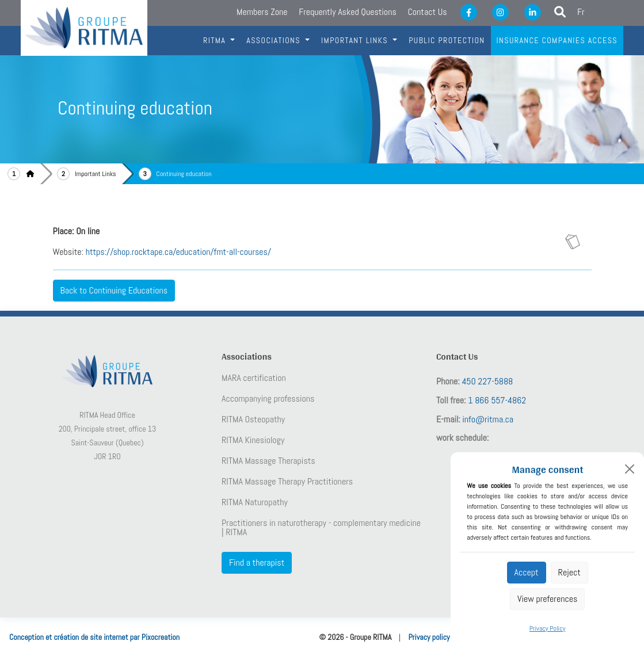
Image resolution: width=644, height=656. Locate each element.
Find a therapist (257, 562)
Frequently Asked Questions (348, 12)
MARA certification (254, 378)
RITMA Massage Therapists (268, 461)
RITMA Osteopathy (253, 419)
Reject (569, 572)
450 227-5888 (487, 381)
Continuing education (184, 174)
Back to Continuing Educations (114, 290)
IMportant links (356, 40)
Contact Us (427, 12)
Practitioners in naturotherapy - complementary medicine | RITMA (321, 528)
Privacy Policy (548, 628)
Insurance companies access (557, 40)
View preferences (547, 599)
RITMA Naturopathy (255, 502)
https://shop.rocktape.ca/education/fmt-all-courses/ (178, 252)
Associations (275, 40)
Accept (527, 572)
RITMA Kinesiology (253, 440)
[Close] (630, 469)
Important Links (96, 174)
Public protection (447, 40)
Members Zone (262, 12)
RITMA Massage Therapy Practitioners (287, 482)
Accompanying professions (268, 399)
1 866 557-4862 (497, 400)
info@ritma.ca (488, 419)
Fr (581, 12)
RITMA (216, 40)
